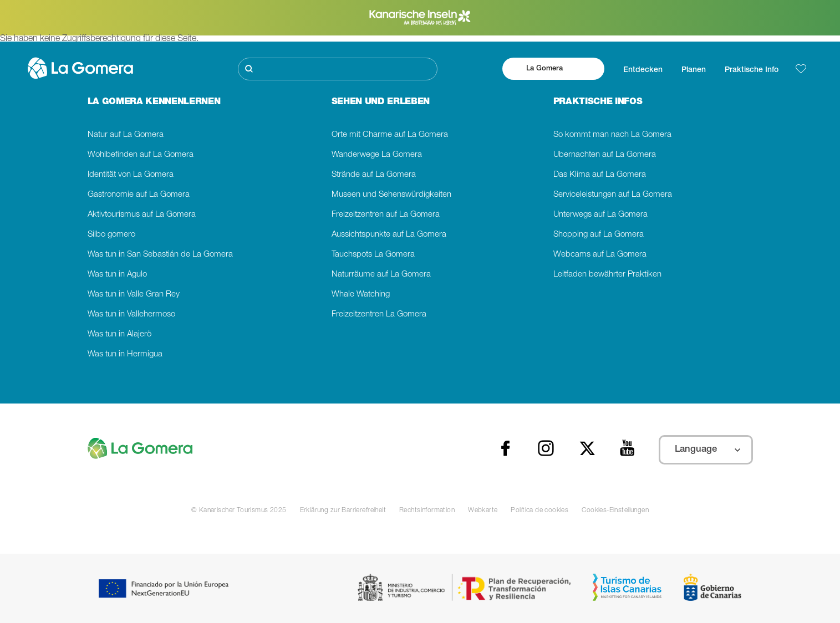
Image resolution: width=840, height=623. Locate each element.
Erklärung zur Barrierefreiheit (343, 510)
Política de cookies (539, 510)
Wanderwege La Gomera (377, 155)
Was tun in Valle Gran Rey (134, 295)
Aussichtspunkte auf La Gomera (389, 235)
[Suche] (338, 69)
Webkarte (483, 510)
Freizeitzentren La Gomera (379, 315)
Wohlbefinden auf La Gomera (141, 155)
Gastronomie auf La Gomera (139, 195)
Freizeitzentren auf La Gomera (386, 215)
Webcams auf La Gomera (600, 255)
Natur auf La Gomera (126, 135)
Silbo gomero (111, 235)
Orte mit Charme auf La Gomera (390, 135)
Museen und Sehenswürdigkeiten (391, 195)
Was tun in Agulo (117, 275)
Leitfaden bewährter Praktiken (607, 275)
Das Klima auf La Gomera (600, 175)
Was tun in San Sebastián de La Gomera (160, 255)
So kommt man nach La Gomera (612, 135)
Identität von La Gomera (131, 175)
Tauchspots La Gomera (373, 255)
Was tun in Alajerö (119, 335)
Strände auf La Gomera (374, 175)
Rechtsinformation (427, 510)
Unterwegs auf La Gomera (600, 215)
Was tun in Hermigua (125, 354)
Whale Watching (361, 295)
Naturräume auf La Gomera (381, 275)
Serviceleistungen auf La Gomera (613, 195)
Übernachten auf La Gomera (605, 155)
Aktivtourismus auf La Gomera (142, 215)
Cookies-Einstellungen (615, 510)
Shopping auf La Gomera (599, 235)
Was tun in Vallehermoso (131, 315)
